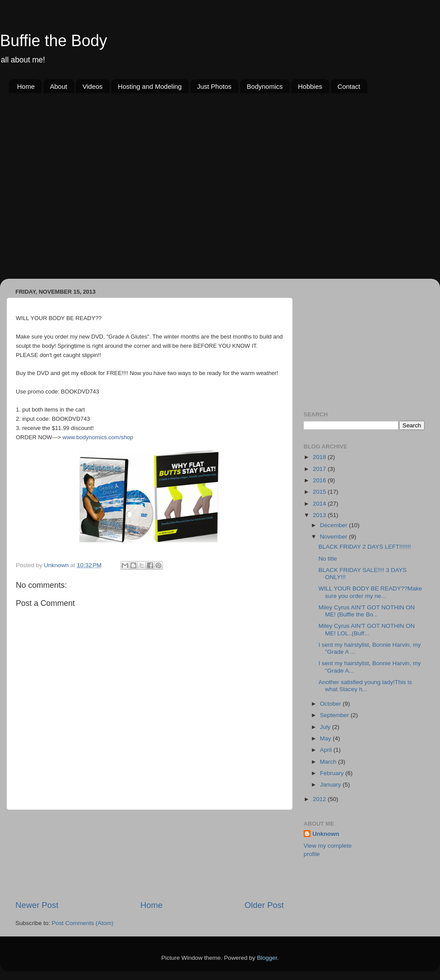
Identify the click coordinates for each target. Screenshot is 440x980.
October (331, 704)
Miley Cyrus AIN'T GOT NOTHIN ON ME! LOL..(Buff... (367, 629)
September (335, 715)
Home (26, 86)
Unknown (326, 834)
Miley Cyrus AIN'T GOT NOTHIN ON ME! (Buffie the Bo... (367, 611)
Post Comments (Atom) (83, 923)
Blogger (267, 958)
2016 (320, 480)
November (334, 537)
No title (328, 559)
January (331, 785)
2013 (320, 515)
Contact (349, 86)
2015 (320, 492)
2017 (320, 469)
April (327, 750)
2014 (320, 504)
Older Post (264, 905)
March (329, 762)
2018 (320, 457)
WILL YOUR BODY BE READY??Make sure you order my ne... (370, 592)
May (326, 738)
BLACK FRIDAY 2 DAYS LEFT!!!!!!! (365, 547)
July (326, 727)
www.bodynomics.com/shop (98, 437)
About (59, 86)
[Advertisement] (85, 191)
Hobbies (310, 86)
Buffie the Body (54, 41)
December (334, 525)
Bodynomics (265, 86)
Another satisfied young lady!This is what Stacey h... (365, 686)
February (333, 773)
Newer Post (37, 905)
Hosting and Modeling (150, 86)
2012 (320, 799)
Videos (92, 86)
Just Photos (214, 86)
